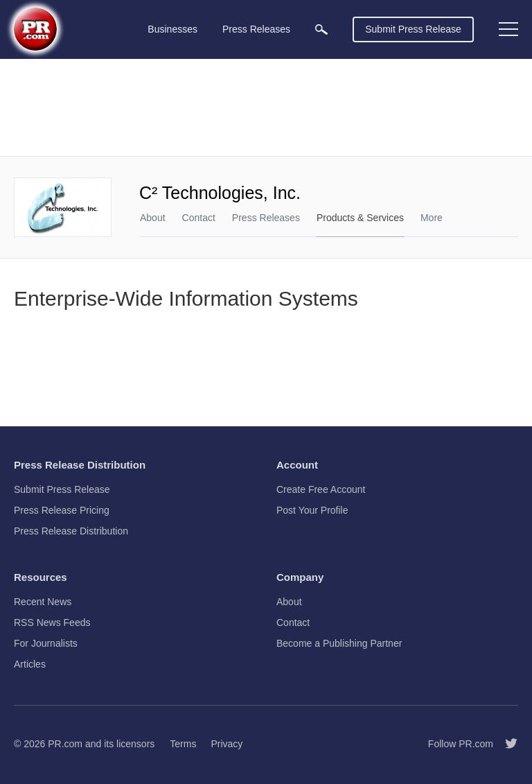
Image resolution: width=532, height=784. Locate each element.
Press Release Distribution (71, 531)
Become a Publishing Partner (339, 643)
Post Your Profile (312, 510)
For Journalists (46, 643)
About (153, 218)
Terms (183, 744)
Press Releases (266, 218)
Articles (30, 664)
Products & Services (360, 218)
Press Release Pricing (62, 510)
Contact (199, 218)
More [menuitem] (432, 218)
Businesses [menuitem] (172, 29)
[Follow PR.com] (506, 744)
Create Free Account (321, 489)
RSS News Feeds (52, 622)
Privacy (227, 744)
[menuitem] (321, 29)
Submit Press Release (413, 29)
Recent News (43, 602)
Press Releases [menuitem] (256, 29)
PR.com (65, 744)
